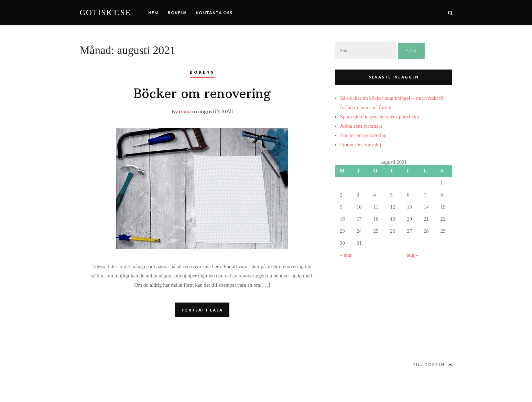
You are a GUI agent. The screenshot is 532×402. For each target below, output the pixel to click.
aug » (412, 255)
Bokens (177, 13)
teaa (184, 112)
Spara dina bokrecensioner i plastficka (379, 117)
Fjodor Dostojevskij (361, 145)
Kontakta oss (214, 13)
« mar (346, 255)
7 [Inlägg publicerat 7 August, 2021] (425, 195)
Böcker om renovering (202, 94)
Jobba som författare (361, 126)
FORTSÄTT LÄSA (202, 310)
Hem (153, 13)
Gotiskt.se (105, 13)
